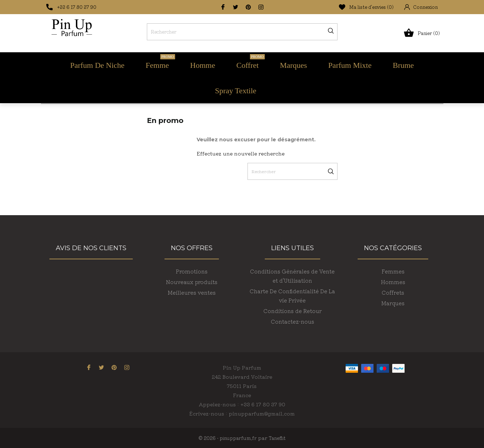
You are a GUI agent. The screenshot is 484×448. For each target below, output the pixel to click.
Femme (160, 62)
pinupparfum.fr (238, 438)
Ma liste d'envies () (366, 7)
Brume (403, 65)
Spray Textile (236, 91)
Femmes (393, 271)
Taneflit (277, 438)
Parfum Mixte (350, 65)
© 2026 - (209, 438)
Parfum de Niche (97, 65)
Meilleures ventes (192, 292)
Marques (294, 65)
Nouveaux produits (192, 282)
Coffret (251, 62)
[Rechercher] (242, 32)
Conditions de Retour (292, 311)
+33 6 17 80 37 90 (77, 7)
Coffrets (393, 292)
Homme (203, 65)
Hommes (393, 282)
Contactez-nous (292, 321)
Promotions (192, 271)
